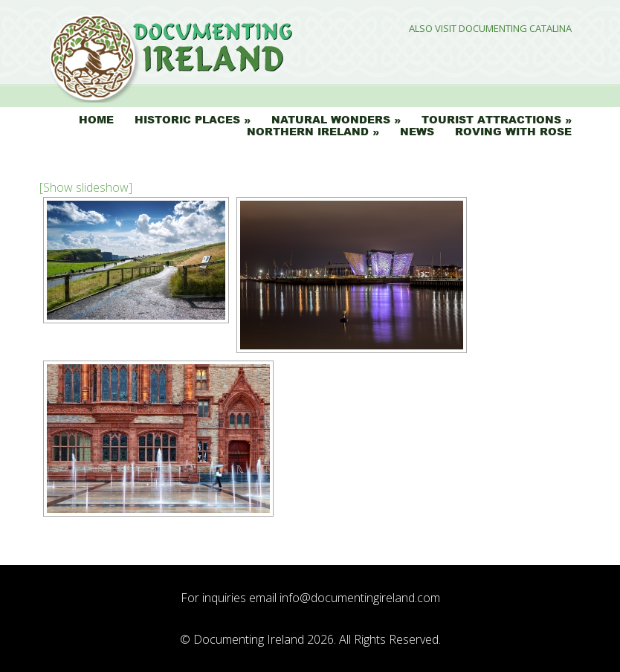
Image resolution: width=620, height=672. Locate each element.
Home (96, 120)
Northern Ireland (308, 132)
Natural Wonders (331, 120)
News (417, 132)
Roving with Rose (513, 132)
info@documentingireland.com (360, 598)
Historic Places (187, 120)
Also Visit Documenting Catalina (490, 29)
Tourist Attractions (491, 120)
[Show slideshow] (86, 187)
